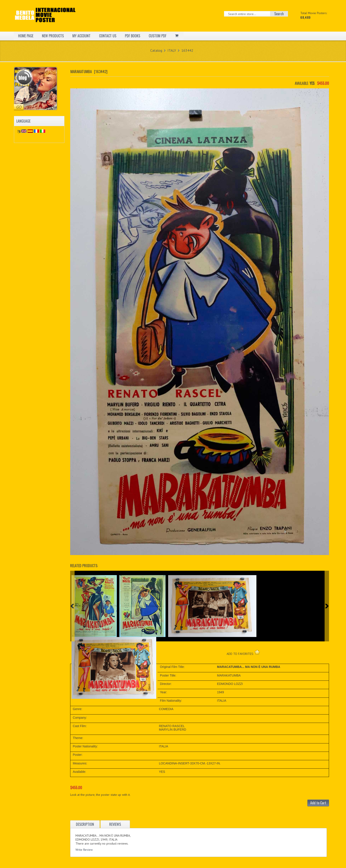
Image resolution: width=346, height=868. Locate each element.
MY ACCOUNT (81, 36)
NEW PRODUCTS (53, 36)
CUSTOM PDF (158, 36)
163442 (187, 50)
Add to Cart (318, 803)
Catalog (156, 50)
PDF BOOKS (133, 36)
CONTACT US (108, 36)
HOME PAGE (26, 36)
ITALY (172, 50)
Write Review (84, 850)
